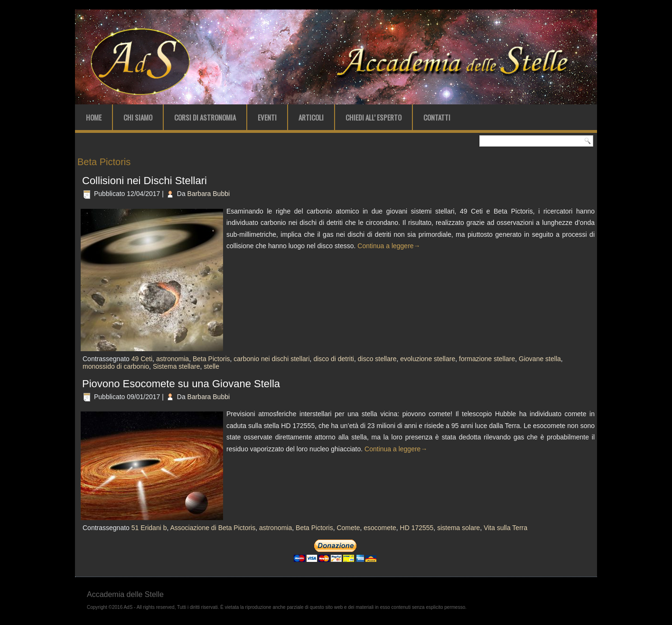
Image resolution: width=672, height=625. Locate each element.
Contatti (437, 117)
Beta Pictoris (211, 359)
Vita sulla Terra (505, 528)
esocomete (380, 528)
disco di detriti (334, 359)
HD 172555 (417, 528)
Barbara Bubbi (209, 194)
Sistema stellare (177, 366)
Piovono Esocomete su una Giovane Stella (181, 384)
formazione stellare (487, 359)
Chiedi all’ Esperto (373, 117)
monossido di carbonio (116, 366)
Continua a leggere (389, 246)
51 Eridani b (149, 528)
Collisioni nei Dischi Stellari (145, 181)
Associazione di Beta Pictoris (213, 528)
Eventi (267, 117)
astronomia (173, 359)
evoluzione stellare (428, 359)
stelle (211, 366)
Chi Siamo (138, 117)
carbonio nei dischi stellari (271, 359)
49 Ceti (142, 359)
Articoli (311, 117)
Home (94, 117)
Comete (348, 528)
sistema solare (458, 528)
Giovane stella (540, 359)
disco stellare (377, 359)
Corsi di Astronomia (205, 117)
